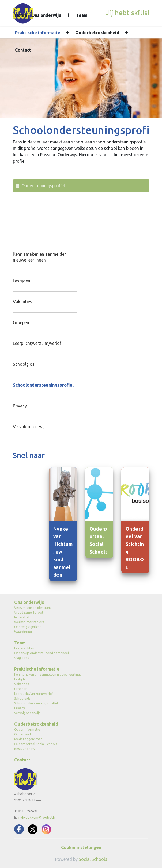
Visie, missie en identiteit (33, 608)
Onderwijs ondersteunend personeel (42, 653)
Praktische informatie (38, 33)
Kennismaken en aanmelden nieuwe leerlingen (40, 257)
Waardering (23, 632)
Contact (23, 50)
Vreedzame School (29, 612)
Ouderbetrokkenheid (97, 33)
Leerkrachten (24, 648)
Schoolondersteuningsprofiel (43, 385)
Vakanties (22, 302)
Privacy (20, 406)
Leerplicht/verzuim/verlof (37, 343)
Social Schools (93, 859)
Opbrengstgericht (28, 627)
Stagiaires (22, 658)
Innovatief (22, 617)
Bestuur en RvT (26, 749)
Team (82, 15)
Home (21, 15)
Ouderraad (22, 734)
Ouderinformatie (27, 729)
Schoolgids (24, 364)
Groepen (21, 322)
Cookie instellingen (81, 847)
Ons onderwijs (46, 15)
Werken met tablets (29, 622)
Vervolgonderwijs (30, 427)
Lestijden (22, 281)
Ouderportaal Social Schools (36, 744)
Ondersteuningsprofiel (40, 186)
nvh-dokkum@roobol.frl (37, 817)
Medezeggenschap (28, 739)
